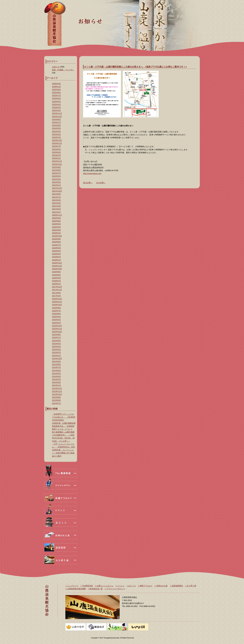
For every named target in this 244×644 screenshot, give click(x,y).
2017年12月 (57, 287)
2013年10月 (57, 394)
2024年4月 (56, 131)
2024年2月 (56, 134)
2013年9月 (56, 397)
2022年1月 (56, 185)
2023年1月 (56, 158)
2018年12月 (57, 263)
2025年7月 (56, 95)
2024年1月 (56, 137)
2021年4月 (56, 203)
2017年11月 (57, 290)
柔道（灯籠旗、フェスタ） (63, 70)
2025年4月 (56, 105)
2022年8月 (56, 170)
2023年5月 (56, 149)
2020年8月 (56, 221)
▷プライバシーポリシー (115, 589)
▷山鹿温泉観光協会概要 (76, 589)
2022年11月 (57, 161)
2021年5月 (56, 200)
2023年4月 (56, 152)
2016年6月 (56, 314)
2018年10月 (57, 269)
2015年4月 (56, 347)
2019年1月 (56, 260)
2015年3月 (56, 349)
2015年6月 (56, 341)
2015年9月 (56, 335)
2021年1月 (56, 212)
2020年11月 (57, 215)
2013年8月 (56, 400)
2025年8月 (56, 93)
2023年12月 (57, 140)
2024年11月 (57, 113)
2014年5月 (56, 373)
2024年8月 (56, 119)
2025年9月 (56, 90)
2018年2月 (56, 281)
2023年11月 (57, 143)
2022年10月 (57, 164)
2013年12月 (57, 388)
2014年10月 (57, 359)
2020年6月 (56, 224)
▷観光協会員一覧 (95, 589)
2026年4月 (56, 84)
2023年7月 (56, 146)
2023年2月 (56, 155)
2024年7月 (56, 122)
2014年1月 (56, 385)
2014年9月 (56, 361)
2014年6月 (56, 371)
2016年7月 (56, 311)
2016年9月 (56, 308)
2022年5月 (56, 176)
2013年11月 (57, 391)
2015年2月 (56, 352)
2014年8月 (56, 364)
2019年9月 (56, 239)
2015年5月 (56, 344)
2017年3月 (56, 296)
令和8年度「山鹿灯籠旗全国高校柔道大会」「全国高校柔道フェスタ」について (64, 426)
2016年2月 (56, 323)
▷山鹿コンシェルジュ (104, 586)
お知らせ (56, 67)
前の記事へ (88, 183)
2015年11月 (57, 329)
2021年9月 (56, 194)
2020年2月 (56, 233)
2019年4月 (56, 251)
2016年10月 (57, 305)
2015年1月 (56, 356)
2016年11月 (57, 302)
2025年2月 (56, 110)
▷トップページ (72, 586)
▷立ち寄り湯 (190, 586)
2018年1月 (56, 284)
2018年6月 (56, 275)
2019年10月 (57, 236)
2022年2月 (56, 182)
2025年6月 (56, 98)
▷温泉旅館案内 (176, 586)
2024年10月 (57, 116)
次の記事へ (101, 183)
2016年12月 (57, 299)
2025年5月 (56, 102)
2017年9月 (56, 293)
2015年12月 (57, 326)
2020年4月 (56, 230)
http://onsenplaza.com (92, 173)
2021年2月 (56, 209)
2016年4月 (56, 317)
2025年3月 (56, 107)
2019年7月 (56, 245)
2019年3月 (56, 254)
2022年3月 (56, 179)
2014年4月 (56, 376)
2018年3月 (56, 278)
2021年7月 (56, 197)
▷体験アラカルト (145, 586)
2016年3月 (56, 320)
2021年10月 (57, 191)
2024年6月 (56, 125)
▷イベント (120, 586)
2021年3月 (56, 206)
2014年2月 (56, 382)
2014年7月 (56, 367)
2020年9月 (56, 218)
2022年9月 (56, 167)
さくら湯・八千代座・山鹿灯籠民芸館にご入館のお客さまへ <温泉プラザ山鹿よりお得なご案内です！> (135, 67)
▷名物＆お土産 (161, 586)
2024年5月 (56, 128)
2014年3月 (56, 379)
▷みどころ (131, 586)
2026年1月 (56, 87)
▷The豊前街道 (87, 586)
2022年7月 (56, 173)
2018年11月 (57, 266)
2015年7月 (56, 337)
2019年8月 (56, 242)
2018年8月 (56, 272)
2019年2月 (56, 257)
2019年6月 (56, 248)
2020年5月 (56, 227)
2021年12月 (57, 188)
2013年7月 (56, 403)
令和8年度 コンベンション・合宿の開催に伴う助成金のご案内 (63, 453)
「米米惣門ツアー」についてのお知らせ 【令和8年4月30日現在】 (64, 417)
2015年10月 (57, 332)
